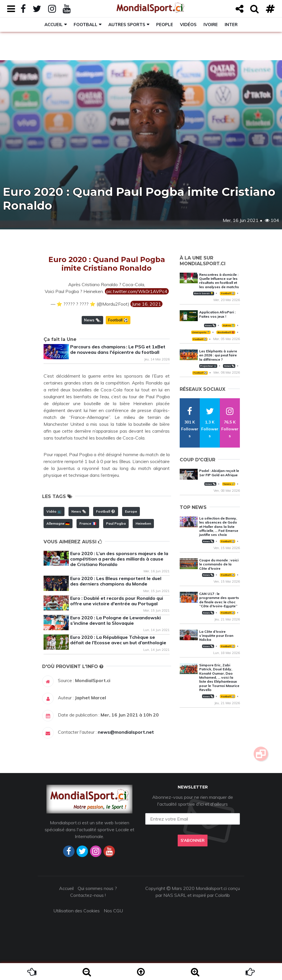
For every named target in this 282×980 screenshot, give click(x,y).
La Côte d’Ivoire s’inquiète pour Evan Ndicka (216, 636)
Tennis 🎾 (229, 484)
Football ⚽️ (118, 320)
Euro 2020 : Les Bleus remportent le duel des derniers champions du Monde (116, 581)
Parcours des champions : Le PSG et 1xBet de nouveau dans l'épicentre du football (118, 349)
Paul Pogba (116, 523)
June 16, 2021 (146, 304)
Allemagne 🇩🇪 (58, 523)
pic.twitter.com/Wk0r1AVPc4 (137, 291)
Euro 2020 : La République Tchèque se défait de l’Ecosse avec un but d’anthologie (118, 640)
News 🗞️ (92, 320)
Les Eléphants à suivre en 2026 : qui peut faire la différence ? (218, 355)
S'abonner (193, 840)
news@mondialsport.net (126, 732)
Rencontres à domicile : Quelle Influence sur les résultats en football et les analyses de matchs (219, 281)
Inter (231, 25)
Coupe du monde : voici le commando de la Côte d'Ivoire (219, 564)
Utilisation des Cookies (77, 911)
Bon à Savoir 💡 (204, 293)
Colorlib (222, 895)
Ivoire (211, 25)
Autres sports (127, 25)
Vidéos (188, 25)
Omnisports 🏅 (201, 332)
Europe (131, 511)
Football (86, 25)
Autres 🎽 (229, 325)
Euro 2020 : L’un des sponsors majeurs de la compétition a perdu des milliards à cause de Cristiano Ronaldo (119, 559)
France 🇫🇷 (88, 523)
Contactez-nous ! (88, 895)
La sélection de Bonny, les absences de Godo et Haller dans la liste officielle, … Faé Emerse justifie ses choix (219, 527)
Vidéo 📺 (54, 511)
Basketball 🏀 (226, 332)
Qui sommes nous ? (97, 888)
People (165, 25)
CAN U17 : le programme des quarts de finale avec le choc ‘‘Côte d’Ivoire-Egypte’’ (219, 600)
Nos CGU (113, 911)
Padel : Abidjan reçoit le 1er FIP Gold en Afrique (219, 473)
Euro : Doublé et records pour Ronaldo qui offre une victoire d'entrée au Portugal (117, 601)
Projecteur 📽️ (208, 366)
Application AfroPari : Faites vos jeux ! (217, 314)
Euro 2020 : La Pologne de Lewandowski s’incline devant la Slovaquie (115, 620)
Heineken (143, 523)
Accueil (54, 25)
